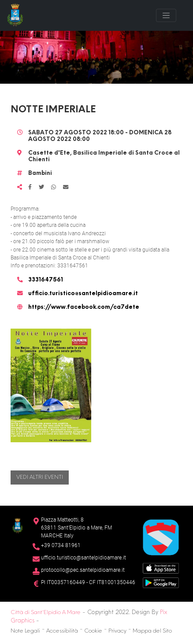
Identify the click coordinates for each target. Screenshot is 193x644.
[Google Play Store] (161, 582)
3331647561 (46, 280)
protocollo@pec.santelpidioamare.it (83, 570)
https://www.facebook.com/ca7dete (84, 307)
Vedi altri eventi (40, 477)
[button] (51, 385)
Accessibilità (62, 631)
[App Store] (161, 568)
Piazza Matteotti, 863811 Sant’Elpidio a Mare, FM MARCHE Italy (76, 528)
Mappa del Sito (152, 631)
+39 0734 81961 (61, 545)
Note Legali (25, 631)
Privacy (117, 631)
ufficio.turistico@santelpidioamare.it (83, 294)
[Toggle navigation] (166, 15)
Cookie (93, 631)
